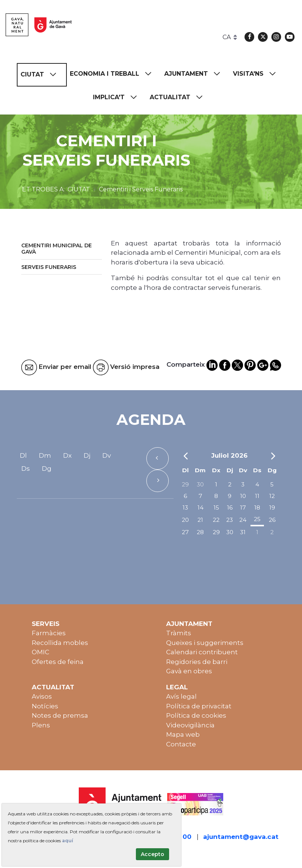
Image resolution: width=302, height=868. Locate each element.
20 (185, 520)
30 (200, 484)
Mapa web (183, 734)
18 (257, 507)
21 (200, 520)
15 (216, 507)
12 (272, 496)
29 (185, 484)
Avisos (42, 696)
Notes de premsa (60, 715)
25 (257, 519)
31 (243, 532)
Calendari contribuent (202, 652)
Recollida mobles (60, 643)
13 (185, 507)
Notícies (45, 706)
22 (216, 520)
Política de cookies (196, 715)
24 (243, 520)
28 (200, 532)
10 (243, 496)
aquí (68, 841)
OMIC (41, 652)
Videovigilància (190, 725)
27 (185, 532)
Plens (41, 725)
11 (257, 496)
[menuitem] (42, 75)
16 (230, 507)
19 (272, 507)
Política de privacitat (199, 706)
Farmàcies (49, 633)
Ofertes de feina (58, 662)
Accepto (152, 854)
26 (272, 520)
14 (200, 507)
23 (230, 520)
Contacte (181, 744)
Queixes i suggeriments (205, 643)
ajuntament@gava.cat (241, 837)
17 (243, 507)
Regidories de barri (197, 662)
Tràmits (179, 633)
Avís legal (181, 696)
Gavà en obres (189, 671)
